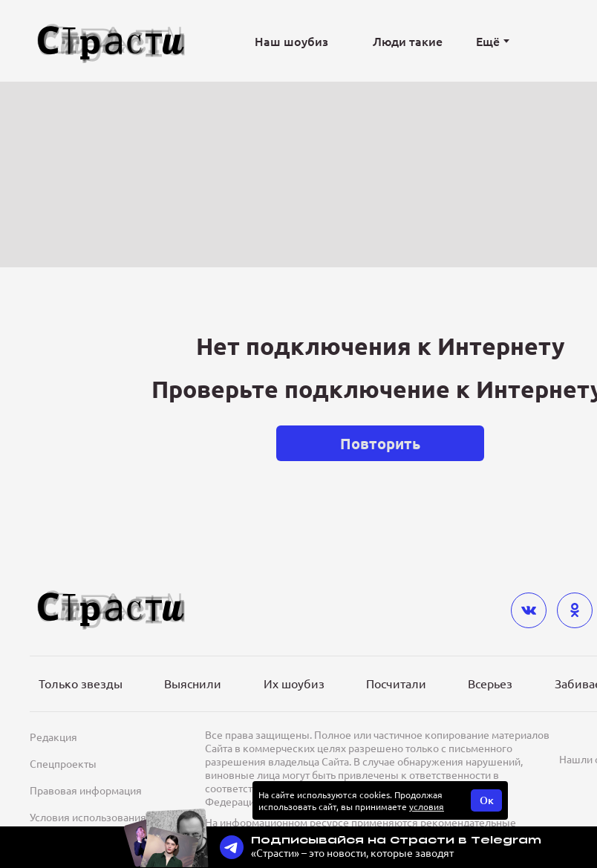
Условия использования (88, 817)
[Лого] (111, 41)
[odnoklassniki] (575, 610)
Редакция (53, 737)
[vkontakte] (529, 610)
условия (427, 806)
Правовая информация (86, 790)
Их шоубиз (294, 683)
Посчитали (396, 683)
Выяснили (193, 683)
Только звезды (81, 683)
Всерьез (490, 683)
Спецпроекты (63, 763)
